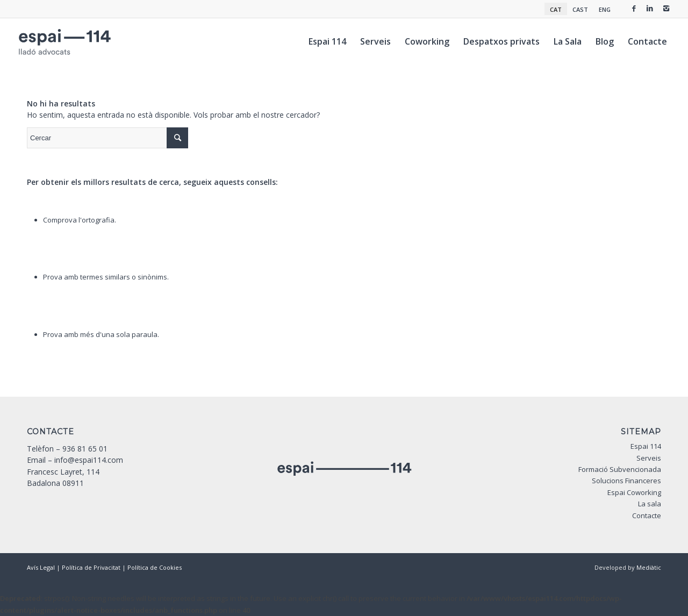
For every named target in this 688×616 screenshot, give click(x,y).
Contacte (647, 515)
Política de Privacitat (91, 567)
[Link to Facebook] (634, 8)
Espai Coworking (634, 492)
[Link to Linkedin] (650, 8)
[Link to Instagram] (666, 8)
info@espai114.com (89, 460)
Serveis (649, 458)
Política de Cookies (155, 567)
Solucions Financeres (626, 481)
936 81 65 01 (85, 449)
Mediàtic (649, 567)
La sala (650, 504)
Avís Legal (41, 567)
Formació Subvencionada (620, 469)
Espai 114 (646, 446)
